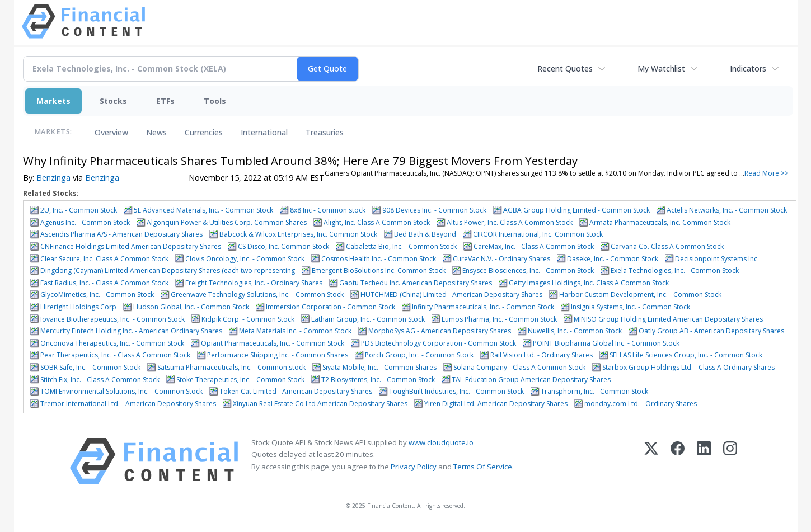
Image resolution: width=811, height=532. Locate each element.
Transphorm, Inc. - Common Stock (594, 391)
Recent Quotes (565, 69)
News (156, 132)
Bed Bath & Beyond (425, 234)
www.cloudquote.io (441, 442)
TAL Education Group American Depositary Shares (531, 380)
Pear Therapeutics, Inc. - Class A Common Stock (115, 355)
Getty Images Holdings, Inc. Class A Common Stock (589, 283)
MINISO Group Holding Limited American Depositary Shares (668, 319)
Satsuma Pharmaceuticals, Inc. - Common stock (231, 367)
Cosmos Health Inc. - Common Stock (379, 259)
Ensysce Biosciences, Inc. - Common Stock (528, 270)
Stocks (113, 101)
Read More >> (767, 173)
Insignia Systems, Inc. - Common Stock (630, 307)
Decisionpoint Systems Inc (716, 259)
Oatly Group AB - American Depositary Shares (711, 331)
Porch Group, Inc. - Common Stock (419, 355)
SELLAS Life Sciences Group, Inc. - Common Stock (686, 355)
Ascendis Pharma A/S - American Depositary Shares (121, 234)
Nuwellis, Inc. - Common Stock (575, 331)
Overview (111, 132)
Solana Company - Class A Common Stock (519, 367)
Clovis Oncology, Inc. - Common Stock (245, 259)
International (264, 132)
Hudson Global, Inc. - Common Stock (191, 307)
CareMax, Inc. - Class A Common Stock (534, 246)
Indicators (748, 69)
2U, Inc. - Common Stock (79, 210)
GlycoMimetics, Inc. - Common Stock (97, 295)
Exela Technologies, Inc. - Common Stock (675, 270)
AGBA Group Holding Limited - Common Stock (576, 210)
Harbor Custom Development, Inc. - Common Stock (640, 295)
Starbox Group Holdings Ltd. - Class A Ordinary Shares (688, 367)
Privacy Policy (414, 467)
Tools (215, 101)
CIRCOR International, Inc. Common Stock (538, 234)
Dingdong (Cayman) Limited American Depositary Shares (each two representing (168, 270)
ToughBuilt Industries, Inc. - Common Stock (456, 391)
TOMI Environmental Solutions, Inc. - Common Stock (121, 391)
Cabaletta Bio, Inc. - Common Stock (401, 246)
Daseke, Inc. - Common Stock (613, 259)
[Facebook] (678, 461)
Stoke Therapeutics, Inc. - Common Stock (240, 380)
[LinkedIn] (704, 461)
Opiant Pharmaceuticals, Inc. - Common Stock (273, 343)
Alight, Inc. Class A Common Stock (377, 222)
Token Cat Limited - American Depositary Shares (296, 391)
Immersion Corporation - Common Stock (331, 307)
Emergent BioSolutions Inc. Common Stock (379, 270)
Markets (53, 101)
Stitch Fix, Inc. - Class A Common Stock (100, 380)
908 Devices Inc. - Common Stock (434, 210)
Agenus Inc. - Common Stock (85, 222)
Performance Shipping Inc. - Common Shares (278, 355)
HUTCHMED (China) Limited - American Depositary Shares (451, 295)
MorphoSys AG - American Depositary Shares (440, 331)
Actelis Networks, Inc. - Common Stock (727, 210)
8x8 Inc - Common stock (328, 210)
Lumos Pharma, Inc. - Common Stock (499, 319)
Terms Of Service (483, 467)
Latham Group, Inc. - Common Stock (368, 319)
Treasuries (325, 132)
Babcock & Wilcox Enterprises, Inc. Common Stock (298, 234)
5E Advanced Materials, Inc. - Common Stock (203, 210)
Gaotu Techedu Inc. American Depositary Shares (416, 283)
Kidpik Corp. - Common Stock (248, 319)
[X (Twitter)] (651, 461)
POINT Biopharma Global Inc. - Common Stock (606, 343)
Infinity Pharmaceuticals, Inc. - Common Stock (483, 307)
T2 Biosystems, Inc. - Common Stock (378, 380)
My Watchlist (661, 69)
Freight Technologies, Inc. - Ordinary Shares (254, 283)
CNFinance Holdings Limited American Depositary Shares (131, 246)
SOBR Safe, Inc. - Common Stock (90, 367)
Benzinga (53, 178)
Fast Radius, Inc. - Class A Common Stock (104, 283)
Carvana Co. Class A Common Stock (667, 246)
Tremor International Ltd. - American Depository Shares (128, 404)
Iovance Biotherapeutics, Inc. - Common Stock (112, 319)
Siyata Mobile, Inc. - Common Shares (379, 367)
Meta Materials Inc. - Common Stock (295, 331)
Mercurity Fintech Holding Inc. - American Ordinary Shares (131, 331)
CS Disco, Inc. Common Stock (283, 246)
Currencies (204, 132)
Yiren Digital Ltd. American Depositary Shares (496, 404)
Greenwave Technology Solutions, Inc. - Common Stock (257, 295)
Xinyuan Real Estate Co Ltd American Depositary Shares (320, 404)
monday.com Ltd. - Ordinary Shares (641, 404)
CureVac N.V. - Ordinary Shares (501, 259)
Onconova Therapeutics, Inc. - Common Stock (112, 343)
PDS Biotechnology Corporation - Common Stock (439, 343)
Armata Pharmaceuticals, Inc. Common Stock (660, 222)
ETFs (165, 101)
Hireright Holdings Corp (78, 307)
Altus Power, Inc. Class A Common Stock (510, 222)
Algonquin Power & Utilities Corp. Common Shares (227, 222)
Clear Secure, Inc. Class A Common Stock (104, 259)
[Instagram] (730, 461)
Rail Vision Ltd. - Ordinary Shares (542, 355)
